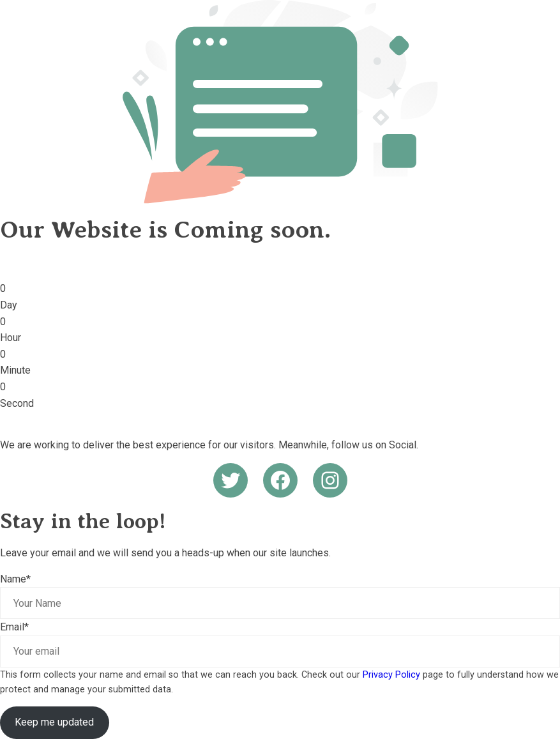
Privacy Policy (391, 675)
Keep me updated (54, 722)
